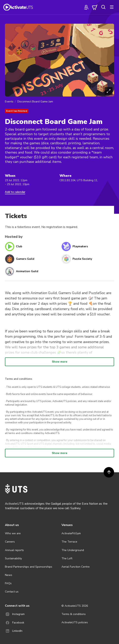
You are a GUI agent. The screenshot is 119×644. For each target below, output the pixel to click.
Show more (59, 362)
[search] (103, 7)
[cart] (95, 7)
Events (9, 102)
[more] (112, 7)
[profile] (86, 7)
